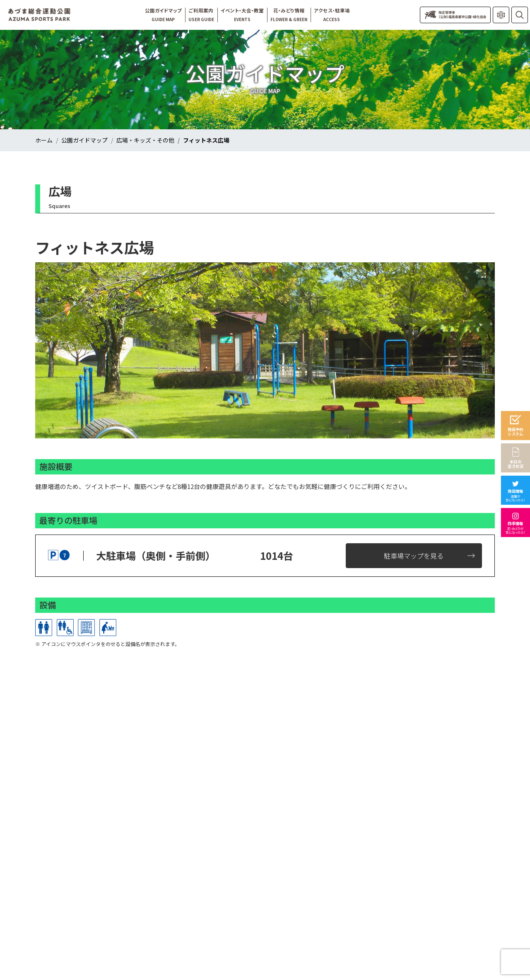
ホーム (44, 140)
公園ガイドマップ (84, 140)
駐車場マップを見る (414, 556)
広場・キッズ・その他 (145, 140)
